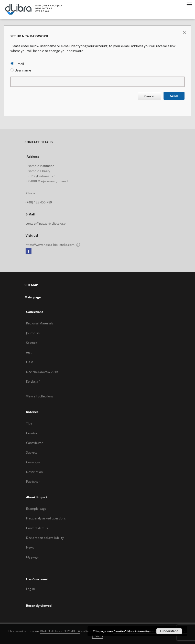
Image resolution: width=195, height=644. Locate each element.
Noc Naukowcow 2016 (42, 372)
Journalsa (33, 333)
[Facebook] (29, 251)
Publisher (33, 482)
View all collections (40, 396)
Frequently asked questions (46, 518)
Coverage (33, 462)
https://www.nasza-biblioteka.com (53, 245)
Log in (30, 589)
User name (21, 70)
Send (174, 96)
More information (139, 631)
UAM (30, 362)
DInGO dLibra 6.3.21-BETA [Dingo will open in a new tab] (60, 631)
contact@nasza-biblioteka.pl (46, 223)
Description (34, 472)
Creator (32, 433)
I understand (169, 631)
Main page (33, 297)
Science (32, 343)
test (29, 352)
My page (32, 557)
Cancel (149, 96)
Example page (36, 509)
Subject (31, 452)
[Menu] (189, 4)
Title (29, 423)
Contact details (37, 528)
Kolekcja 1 (33, 381)
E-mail (17, 64)
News (30, 547)
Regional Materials (40, 323)
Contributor (34, 443)
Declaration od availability (45, 538)
